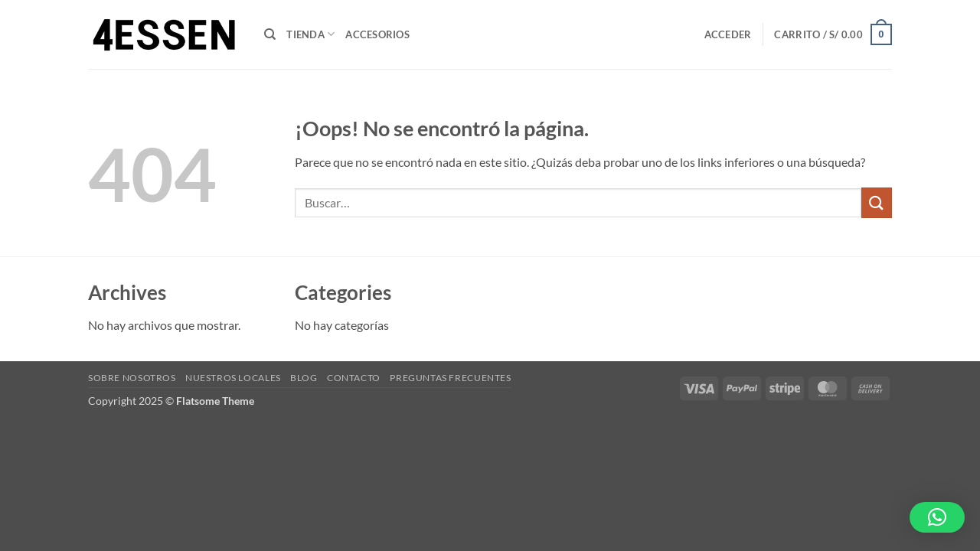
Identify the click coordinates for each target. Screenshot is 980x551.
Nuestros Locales (233, 378)
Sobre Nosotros (132, 378)
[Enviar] (877, 202)
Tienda (310, 34)
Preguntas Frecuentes (450, 378)
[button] (728, 34)
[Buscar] (270, 34)
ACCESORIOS (377, 34)
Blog (304, 378)
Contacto (354, 378)
